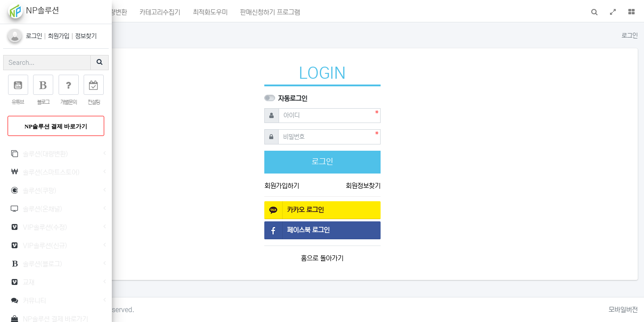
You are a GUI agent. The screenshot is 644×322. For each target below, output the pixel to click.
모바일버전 (623, 310)
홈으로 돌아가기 (378, 258)
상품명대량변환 (218, 12)
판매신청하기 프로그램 (381, 12)
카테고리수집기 (271, 12)
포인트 (174, 12)
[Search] (47, 63)
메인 (145, 12)
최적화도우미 (321, 12)
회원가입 (59, 36)
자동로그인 (349, 99)
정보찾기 (86, 36)
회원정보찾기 (419, 186)
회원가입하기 (337, 186)
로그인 (35, 36)
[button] (124, 11)
